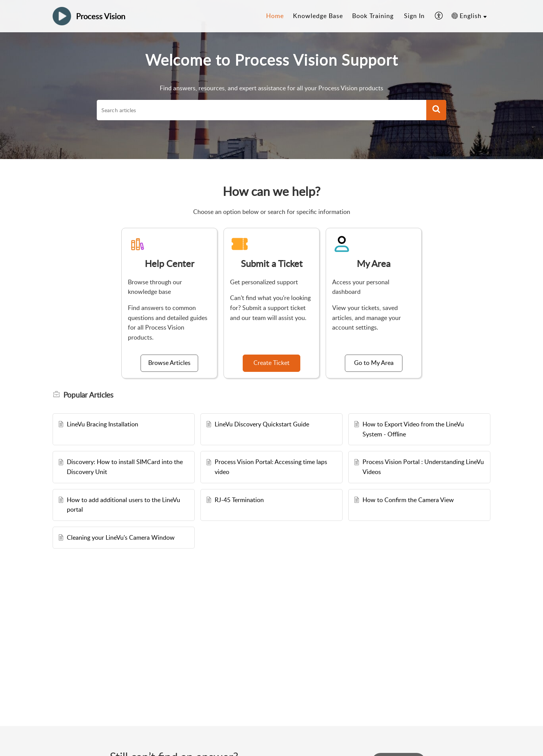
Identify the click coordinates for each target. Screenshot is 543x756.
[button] (439, 16)
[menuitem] (414, 16)
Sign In (414, 16)
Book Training (373, 16)
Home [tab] (275, 16)
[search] (262, 110)
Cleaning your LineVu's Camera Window (121, 537)
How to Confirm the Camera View (408, 500)
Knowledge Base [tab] (318, 16)
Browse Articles (169, 363)
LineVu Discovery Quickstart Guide (262, 424)
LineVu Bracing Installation (103, 424)
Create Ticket (271, 363)
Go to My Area (374, 363)
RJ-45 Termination (239, 500)
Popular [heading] (88, 395)
